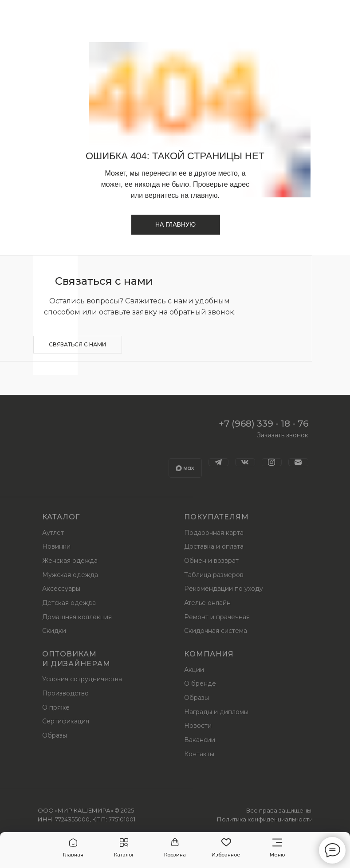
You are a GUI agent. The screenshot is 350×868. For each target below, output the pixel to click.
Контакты (199, 754)
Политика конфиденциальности (265, 819)
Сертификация (66, 721)
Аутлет (53, 533)
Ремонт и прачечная (217, 617)
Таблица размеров (214, 575)
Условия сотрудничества (82, 679)
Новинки (56, 546)
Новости (198, 726)
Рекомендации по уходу (224, 589)
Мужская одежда (70, 575)
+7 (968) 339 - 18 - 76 (263, 424)
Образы (55, 735)
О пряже (56, 707)
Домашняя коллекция (77, 617)
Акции (194, 670)
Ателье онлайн (207, 603)
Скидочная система (216, 631)
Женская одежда (70, 561)
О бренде (200, 683)
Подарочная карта (214, 533)
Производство (65, 693)
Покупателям (216, 517)
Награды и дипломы (216, 712)
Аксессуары (61, 589)
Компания (209, 654)
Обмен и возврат (211, 561)
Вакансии (200, 740)
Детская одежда (69, 603)
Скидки (54, 631)
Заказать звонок (283, 435)
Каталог (61, 517)
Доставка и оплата (214, 546)
